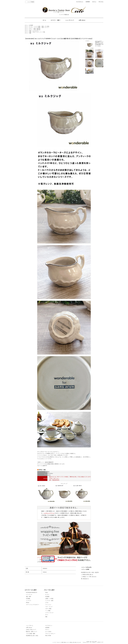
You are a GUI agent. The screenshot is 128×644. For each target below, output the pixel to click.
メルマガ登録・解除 (31, 634)
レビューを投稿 (85, 569)
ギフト (31, 29)
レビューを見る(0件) (86, 567)
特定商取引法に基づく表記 (32, 636)
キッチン (31, 26)
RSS (46, 636)
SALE (47, 593)
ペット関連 (48, 611)
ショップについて (70, 20)
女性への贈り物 (37, 30)
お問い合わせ (82, 20)
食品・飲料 (29, 597)
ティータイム (36, 31)
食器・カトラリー (46, 27)
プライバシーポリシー (50, 634)
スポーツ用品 (48, 609)
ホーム (44, 20)
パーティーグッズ (49, 613)
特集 (30, 31)
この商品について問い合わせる (89, 577)
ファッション (48, 605)
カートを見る (48, 632)
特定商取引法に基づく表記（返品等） (90, 572)
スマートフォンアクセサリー (33, 605)
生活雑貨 (31, 25)
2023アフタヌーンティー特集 (39, 32)
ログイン (94, 2)
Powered (93, 642)
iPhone (28, 603)
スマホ (47, 603)
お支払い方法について (31, 630)
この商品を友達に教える (87, 575)
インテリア (29, 601)
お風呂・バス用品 (49, 599)
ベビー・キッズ (49, 607)
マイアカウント (80, 2)
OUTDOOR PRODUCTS (32, 593)
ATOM (50, 636)
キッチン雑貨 (37, 26)
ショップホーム (30, 626)
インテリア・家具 (49, 601)
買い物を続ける (85, 579)
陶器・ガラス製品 (46, 26)
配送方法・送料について (32, 632)
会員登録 (88, 2)
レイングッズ (29, 595)
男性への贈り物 (37, 29)
